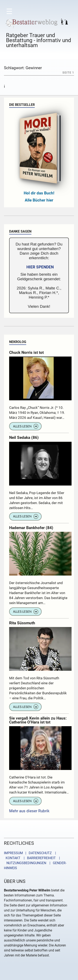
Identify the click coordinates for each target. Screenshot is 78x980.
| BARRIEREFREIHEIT (38, 858)
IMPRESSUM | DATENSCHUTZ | (31, 853)
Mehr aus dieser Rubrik (29, 811)
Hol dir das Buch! (39, 193)
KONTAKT (12, 858)
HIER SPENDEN (40, 267)
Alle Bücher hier (39, 200)
